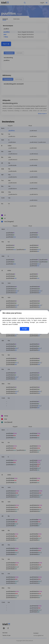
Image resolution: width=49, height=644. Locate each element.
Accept (24, 329)
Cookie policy (16, 322)
